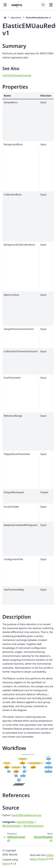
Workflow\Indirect (34, 826)
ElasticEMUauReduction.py (27, 815)
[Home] (5, 18)
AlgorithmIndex (25, 822)
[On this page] (51, 5)
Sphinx (6, 864)
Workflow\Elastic (12, 826)
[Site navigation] (5, 5)
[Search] (43, 5)
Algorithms (16, 18)
